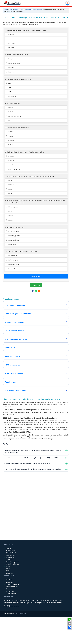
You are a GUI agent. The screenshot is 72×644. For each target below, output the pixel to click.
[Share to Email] (39, 318)
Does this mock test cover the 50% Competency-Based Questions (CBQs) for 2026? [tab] (31, 484)
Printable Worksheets (13, 591)
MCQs (8, 597)
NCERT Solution (11, 579)
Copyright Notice (11, 620)
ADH (9, 110)
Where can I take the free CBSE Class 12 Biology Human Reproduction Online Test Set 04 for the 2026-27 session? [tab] (34, 478)
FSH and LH (11, 123)
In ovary (10, 94)
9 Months (10, 167)
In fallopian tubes (13, 90)
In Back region (12, 282)
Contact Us (10, 609)
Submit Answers (36, 303)
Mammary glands (13, 262)
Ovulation (10, 74)
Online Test (10, 600)
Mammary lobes (12, 267)
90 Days (10, 163)
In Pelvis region (12, 287)
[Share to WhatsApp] (36, 318)
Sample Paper (10, 577)
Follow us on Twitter (12, 613)
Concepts (9, 586)
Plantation (10, 61)
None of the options (13, 196)
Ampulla (10, 191)
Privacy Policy (10, 618)
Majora (9, 216)
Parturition (11, 70)
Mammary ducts (12, 271)
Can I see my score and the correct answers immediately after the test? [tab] (27, 490)
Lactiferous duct (12, 258)
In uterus (10, 99)
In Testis (10, 138)
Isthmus (10, 183)
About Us (9, 606)
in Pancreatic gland (13, 143)
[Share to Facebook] (33, 318)
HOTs (8, 593)
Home (5, 10)
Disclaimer (9, 616)
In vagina (10, 85)
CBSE (11, 10)
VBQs (8, 595)
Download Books (11, 584)
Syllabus (9, 575)
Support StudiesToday (13, 611)
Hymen (9, 207)
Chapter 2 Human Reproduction (35, 10)
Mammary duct (12, 233)
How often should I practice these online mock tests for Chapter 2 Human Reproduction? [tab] (33, 496)
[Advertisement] (36, 29)
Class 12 (17, 10)
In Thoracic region (13, 291)
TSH (8, 114)
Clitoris (9, 220)
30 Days (10, 158)
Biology (23, 10)
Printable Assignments (13, 588)
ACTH (9, 118)
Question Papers (11, 582)
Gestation (10, 65)
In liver (9, 134)
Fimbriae (10, 187)
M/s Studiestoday (21, 640)
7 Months (10, 171)
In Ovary (10, 147)
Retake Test (36, 312)
